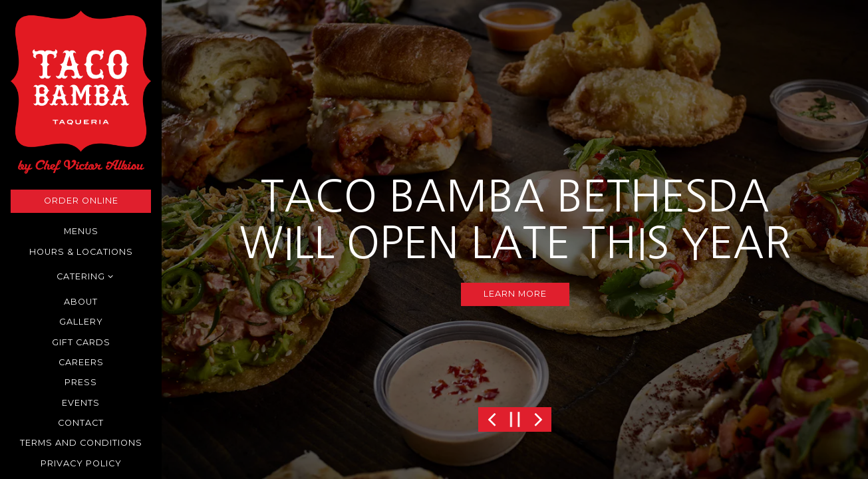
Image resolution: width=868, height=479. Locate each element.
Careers (81, 362)
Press (81, 382)
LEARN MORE (515, 294)
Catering (81, 276)
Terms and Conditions (81, 443)
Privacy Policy (84, 462)
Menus (81, 231)
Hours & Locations (81, 252)
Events (81, 403)
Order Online (81, 201)
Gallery (81, 322)
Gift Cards (81, 342)
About (81, 302)
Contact (81, 423)
